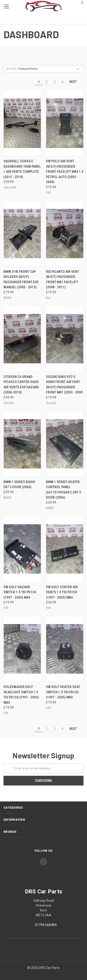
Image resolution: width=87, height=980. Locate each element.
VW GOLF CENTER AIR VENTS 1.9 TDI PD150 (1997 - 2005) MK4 (62, 592)
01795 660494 (46, 925)
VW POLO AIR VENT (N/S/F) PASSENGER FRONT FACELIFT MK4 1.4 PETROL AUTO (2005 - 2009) (65, 172)
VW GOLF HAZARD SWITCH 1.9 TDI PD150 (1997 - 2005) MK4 (20, 592)
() (80, 2)
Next (75, 82)
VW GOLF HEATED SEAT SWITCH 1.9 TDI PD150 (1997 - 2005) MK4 (63, 692)
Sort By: (11, 69)
